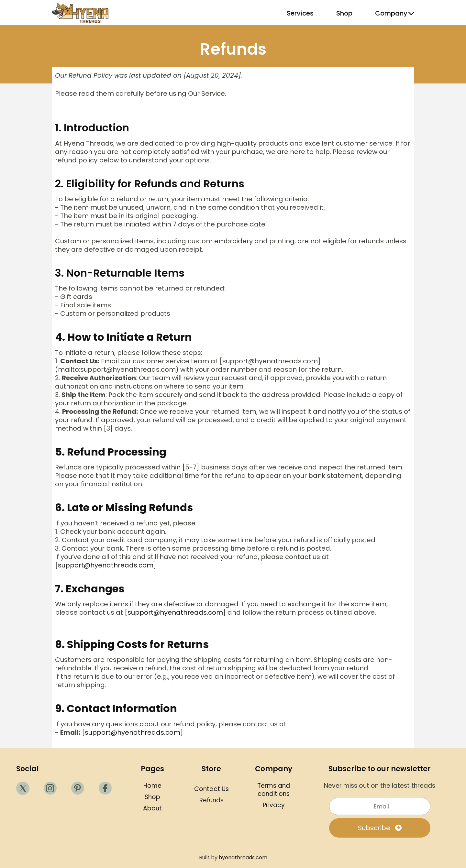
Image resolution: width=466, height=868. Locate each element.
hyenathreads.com (243, 857)
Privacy (274, 805)
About (152, 808)
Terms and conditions (274, 790)
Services (300, 13)
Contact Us (211, 789)
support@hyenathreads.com (106, 565)
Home (152, 786)
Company (395, 13)
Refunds (211, 800)
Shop (344, 13)
